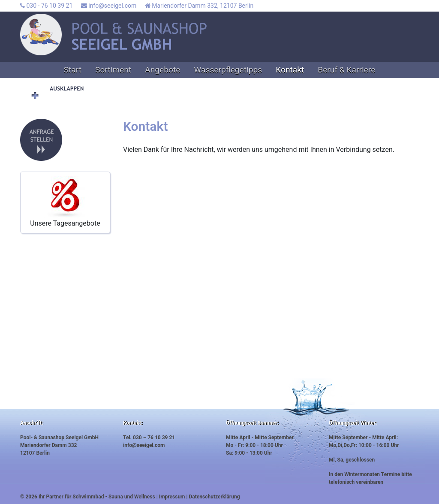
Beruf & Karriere (346, 70)
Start (73, 70)
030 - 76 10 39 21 (46, 6)
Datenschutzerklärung (215, 497)
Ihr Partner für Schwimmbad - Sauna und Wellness (97, 497)
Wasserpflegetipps (228, 70)
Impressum (172, 497)
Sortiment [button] (113, 70)
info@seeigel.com (109, 6)
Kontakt (290, 70)
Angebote (162, 70)
